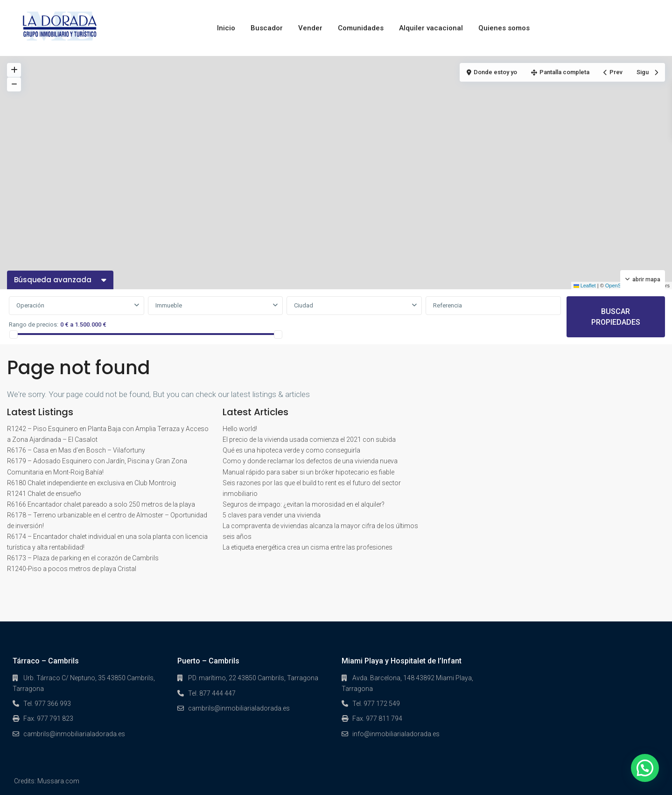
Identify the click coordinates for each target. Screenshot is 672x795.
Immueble (169, 305)
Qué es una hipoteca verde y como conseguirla (291, 450)
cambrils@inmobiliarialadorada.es (74, 734)
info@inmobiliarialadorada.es (396, 734)
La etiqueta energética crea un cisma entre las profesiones (308, 547)
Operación (30, 305)
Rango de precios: (34, 324)
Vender (310, 28)
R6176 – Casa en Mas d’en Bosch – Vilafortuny (76, 450)
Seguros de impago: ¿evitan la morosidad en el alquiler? (304, 504)
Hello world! (240, 429)
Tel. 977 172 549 (376, 704)
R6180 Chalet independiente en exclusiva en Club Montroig (91, 483)
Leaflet (585, 286)
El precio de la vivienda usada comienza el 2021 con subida (309, 439)
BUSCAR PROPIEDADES (616, 317)
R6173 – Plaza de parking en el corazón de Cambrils (83, 558)
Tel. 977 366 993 (47, 704)
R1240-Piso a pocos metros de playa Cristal (72, 569)
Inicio (226, 28)
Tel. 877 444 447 (212, 693)
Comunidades (361, 28)
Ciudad (304, 305)
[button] (645, 768)
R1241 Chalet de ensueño (44, 494)
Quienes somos (504, 28)
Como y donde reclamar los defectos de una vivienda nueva (310, 461)
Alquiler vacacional (431, 28)
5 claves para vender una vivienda (272, 515)
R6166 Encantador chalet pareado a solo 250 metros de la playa (101, 504)
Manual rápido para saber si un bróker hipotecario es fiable (308, 472)
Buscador (267, 28)
